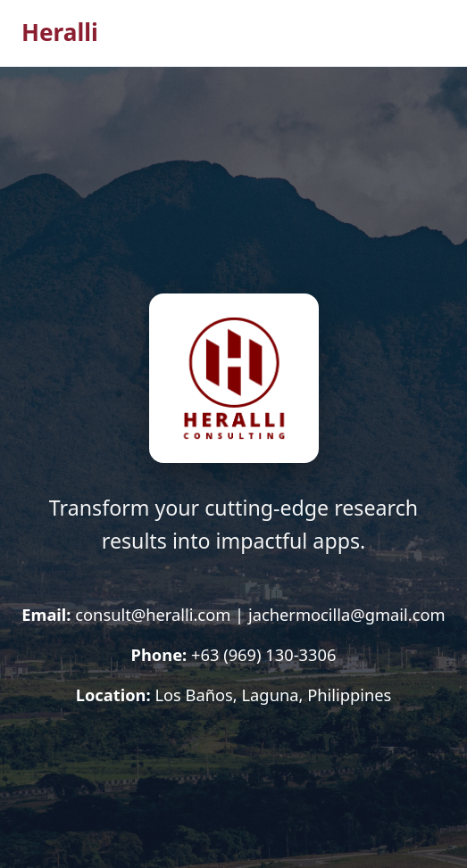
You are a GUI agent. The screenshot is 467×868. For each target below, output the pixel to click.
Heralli (60, 32)
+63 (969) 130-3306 (263, 654)
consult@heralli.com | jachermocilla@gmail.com (260, 614)
